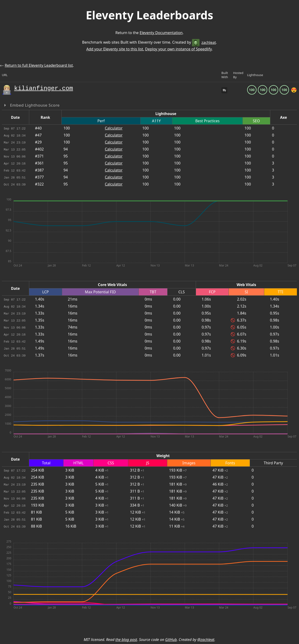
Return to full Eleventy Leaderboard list (39, 65)
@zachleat (206, 640)
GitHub (171, 640)
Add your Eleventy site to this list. (115, 49)
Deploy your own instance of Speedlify (178, 49)
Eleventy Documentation (161, 33)
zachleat (204, 42)
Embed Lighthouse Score (34, 105)
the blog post (126, 640)
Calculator (114, 128)
